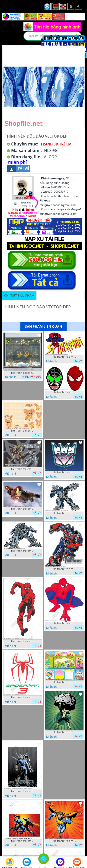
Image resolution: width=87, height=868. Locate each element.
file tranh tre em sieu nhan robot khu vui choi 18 (23, 509)
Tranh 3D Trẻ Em (56, 144)
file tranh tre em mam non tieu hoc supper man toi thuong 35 (64, 732)
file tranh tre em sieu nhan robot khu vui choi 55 (23, 469)
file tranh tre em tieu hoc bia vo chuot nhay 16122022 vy (23, 431)
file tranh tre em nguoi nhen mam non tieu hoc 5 (64, 623)
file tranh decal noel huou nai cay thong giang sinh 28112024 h (23, 373)
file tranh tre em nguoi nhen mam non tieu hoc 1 (23, 697)
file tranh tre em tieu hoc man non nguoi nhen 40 (64, 357)
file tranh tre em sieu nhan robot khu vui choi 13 (64, 513)
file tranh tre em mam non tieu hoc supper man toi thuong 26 (23, 841)
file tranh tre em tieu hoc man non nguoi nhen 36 (64, 392)
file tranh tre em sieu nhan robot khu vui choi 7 (23, 551)
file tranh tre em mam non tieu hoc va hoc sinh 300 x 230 (64, 682)
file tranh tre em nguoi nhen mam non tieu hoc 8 (23, 641)
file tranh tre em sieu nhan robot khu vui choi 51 (64, 472)
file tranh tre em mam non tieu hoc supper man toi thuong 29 (23, 791)
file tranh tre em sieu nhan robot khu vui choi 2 (64, 569)
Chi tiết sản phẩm (19, 295)
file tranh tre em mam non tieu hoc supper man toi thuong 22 (64, 841)
